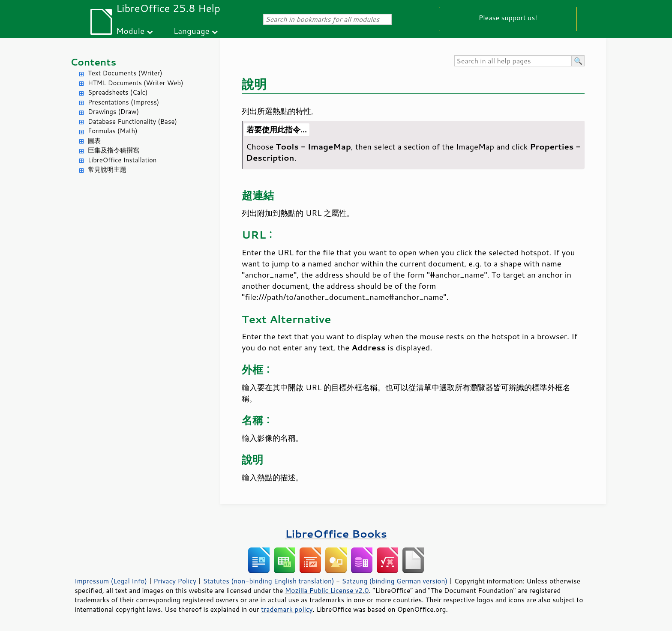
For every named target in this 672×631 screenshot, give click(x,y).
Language (192, 31)
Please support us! (508, 17)
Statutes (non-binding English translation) (268, 581)
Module (130, 31)
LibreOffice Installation (122, 160)
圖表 (94, 141)
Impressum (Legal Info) (111, 581)
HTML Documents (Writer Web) (136, 83)
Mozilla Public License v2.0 (327, 590)
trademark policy (287, 609)
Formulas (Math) (113, 131)
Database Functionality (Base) (132, 121)
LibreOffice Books (336, 534)
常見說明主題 (107, 169)
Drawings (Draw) (113, 112)
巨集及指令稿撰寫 (114, 150)
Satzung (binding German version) (395, 581)
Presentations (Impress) (123, 102)
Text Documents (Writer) (125, 73)
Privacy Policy (175, 581)
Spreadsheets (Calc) (118, 92)
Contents (93, 62)
